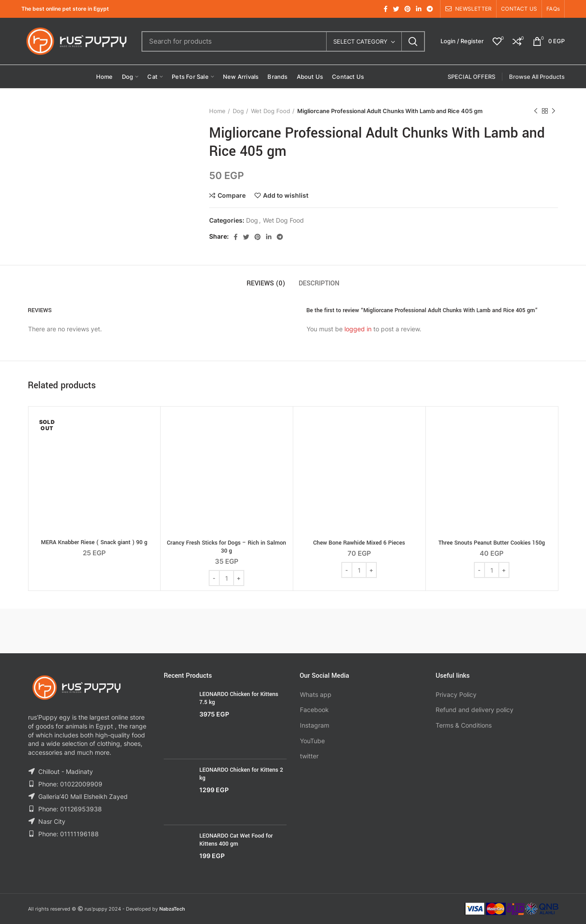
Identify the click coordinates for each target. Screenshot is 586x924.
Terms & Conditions (464, 725)
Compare (232, 195)
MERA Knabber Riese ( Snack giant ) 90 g (94, 542)
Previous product (536, 111)
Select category (360, 41)
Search (413, 41)
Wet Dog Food (271, 111)
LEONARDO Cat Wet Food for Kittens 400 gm (236, 840)
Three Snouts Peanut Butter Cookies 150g (492, 543)
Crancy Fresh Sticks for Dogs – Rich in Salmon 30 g (226, 547)
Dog (238, 111)
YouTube (312, 741)
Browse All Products (537, 77)
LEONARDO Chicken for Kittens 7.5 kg (239, 698)
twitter (309, 756)
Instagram (315, 725)
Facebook (314, 710)
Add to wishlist (286, 195)
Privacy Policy (456, 694)
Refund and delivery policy (475, 710)
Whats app (316, 694)
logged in (358, 329)
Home (217, 111)
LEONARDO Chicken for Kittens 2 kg (241, 774)
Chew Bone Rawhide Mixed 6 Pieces (359, 543)
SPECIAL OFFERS (471, 77)
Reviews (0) (266, 283)
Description (319, 283)
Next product (554, 111)
